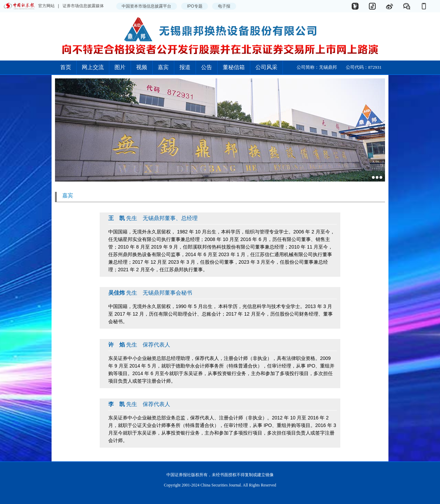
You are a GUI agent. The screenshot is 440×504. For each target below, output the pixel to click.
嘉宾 (163, 67)
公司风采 (266, 67)
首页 (66, 67)
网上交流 (93, 67)
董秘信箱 (234, 67)
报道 (185, 67)
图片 (120, 67)
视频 (142, 67)
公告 (207, 67)
